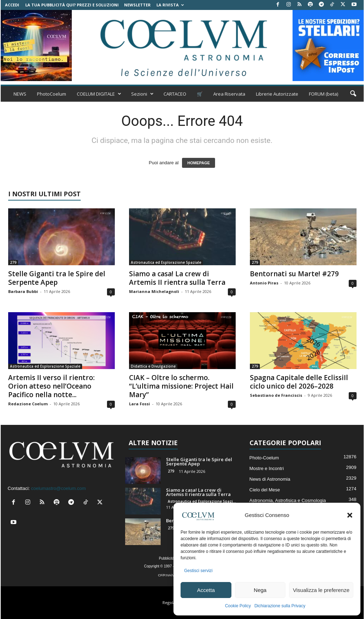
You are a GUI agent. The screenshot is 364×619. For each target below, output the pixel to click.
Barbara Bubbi (23, 291)
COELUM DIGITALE (99, 94)
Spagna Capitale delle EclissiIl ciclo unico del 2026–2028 (299, 382)
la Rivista (170, 5)
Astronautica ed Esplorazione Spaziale (166, 262)
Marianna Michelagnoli (154, 291)
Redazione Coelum (28, 404)
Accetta (206, 590)
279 (13, 262)
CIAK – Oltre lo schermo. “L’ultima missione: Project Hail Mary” (181, 386)
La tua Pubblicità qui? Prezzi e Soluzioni (72, 5)
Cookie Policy (238, 606)
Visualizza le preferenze (321, 590)
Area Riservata (229, 94)
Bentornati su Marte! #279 (294, 274)
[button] (350, 515)
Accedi (12, 5)
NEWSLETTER (137, 5)
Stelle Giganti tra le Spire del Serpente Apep (57, 278)
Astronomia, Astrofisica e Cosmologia (288, 500)
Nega (260, 590)
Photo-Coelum (264, 458)
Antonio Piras (264, 283)
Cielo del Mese (265, 490)
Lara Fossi (140, 404)
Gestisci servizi (198, 571)
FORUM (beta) (323, 94)
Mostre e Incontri (267, 468)
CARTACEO (175, 94)
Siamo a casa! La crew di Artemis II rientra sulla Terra (177, 278)
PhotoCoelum (52, 94)
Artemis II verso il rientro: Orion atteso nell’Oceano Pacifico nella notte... (51, 386)
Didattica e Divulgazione (153, 366)
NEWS (20, 94)
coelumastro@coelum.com (58, 488)
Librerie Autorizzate (277, 94)
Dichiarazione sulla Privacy (280, 606)
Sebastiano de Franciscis (276, 395)
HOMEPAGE (199, 163)
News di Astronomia (270, 479)
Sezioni (142, 94)
